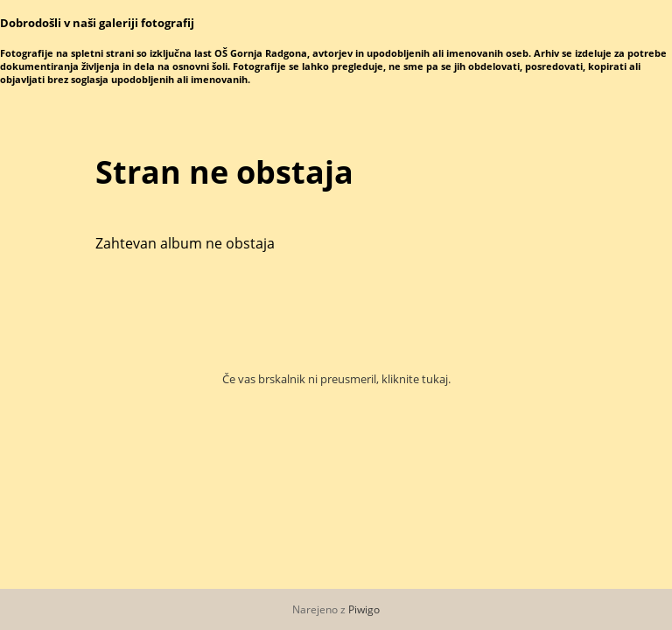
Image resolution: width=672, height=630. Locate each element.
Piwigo (364, 609)
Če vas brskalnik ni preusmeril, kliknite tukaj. (336, 379)
